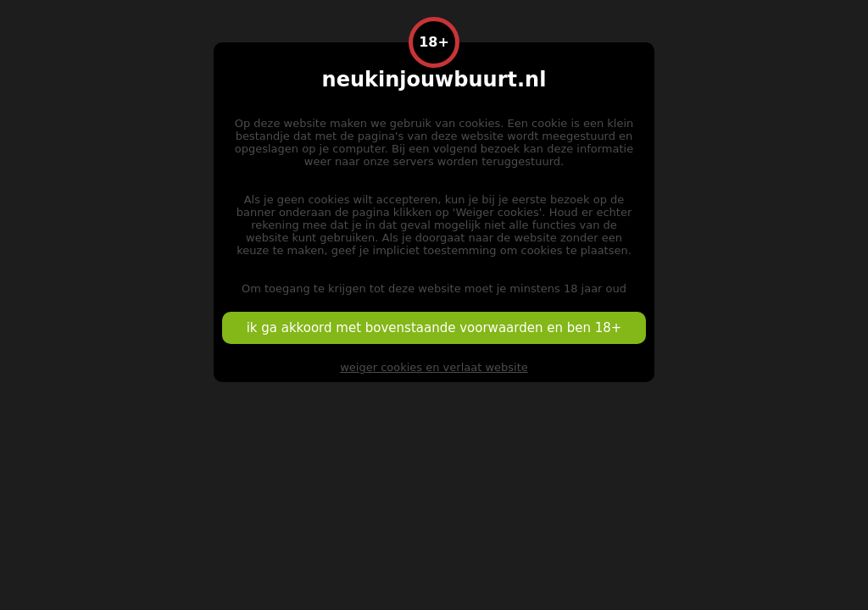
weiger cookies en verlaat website (434, 367)
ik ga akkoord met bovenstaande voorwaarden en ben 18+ (434, 328)
